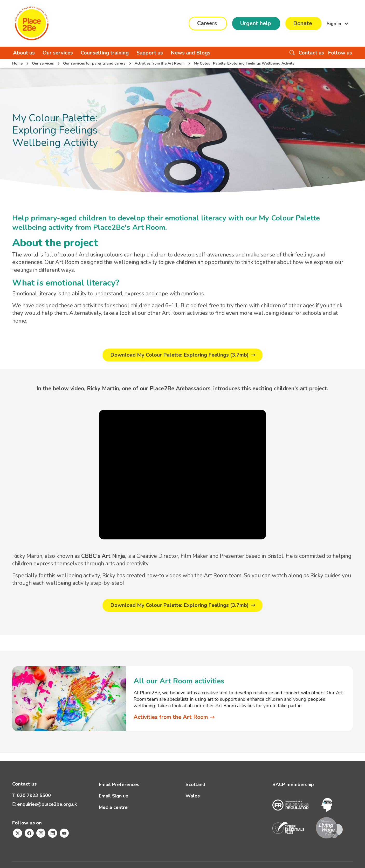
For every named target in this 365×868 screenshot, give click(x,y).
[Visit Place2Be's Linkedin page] (53, 833)
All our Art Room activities (179, 682)
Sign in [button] (335, 23)
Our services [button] (58, 53)
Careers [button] (207, 23)
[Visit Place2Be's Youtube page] (64, 833)
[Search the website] (292, 53)
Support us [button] (150, 53)
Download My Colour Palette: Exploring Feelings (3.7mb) (180, 355)
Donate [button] (303, 23)
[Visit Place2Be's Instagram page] (41, 833)
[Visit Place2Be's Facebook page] (29, 833)
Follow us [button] (340, 53)
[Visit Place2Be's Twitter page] (18, 833)
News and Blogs (191, 53)
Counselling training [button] (105, 53)
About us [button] (24, 53)
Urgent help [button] (255, 23)
